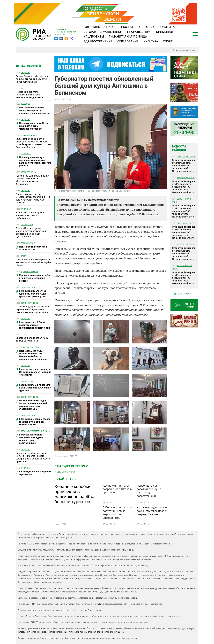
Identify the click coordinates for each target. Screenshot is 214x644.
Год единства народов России (108, 27)
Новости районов (179, 148)
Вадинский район (186, 223)
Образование (128, 41)
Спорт (168, 41)
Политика (167, 27)
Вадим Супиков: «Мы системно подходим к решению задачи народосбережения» (32, 79)
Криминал (165, 32)
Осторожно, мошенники (103, 32)
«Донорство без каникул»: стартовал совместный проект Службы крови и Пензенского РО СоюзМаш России (33, 143)
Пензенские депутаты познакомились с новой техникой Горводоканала (29, 95)
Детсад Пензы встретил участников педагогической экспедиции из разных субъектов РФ (31, 232)
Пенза (192, 50)
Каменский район (186, 178)
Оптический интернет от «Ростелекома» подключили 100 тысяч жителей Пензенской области (33, 198)
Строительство (28, 172)
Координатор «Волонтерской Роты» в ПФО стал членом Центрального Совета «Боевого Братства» (33, 457)
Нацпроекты (94, 36)
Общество (146, 27)
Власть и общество (30, 347)
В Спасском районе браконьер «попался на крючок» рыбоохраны (32, 215)
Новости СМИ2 (65, 472)
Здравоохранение (98, 41)
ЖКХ (23, 88)
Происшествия (139, 32)
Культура (151, 41)
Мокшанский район (187, 244)
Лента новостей (28, 66)
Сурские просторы (186, 156)
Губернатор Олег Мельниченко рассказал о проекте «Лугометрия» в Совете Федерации (32, 180)
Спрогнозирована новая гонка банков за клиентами (32, 339)
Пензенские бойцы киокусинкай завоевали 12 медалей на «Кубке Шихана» (33, 262)
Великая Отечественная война (36, 431)
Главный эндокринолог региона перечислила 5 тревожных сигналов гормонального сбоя (33, 309)
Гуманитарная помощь (128, 36)
